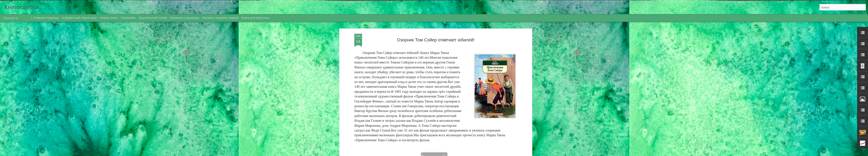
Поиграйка (128, 18)
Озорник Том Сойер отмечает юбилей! (436, 40)
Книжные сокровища (184, 18)
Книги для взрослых (256, 18)
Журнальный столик (153, 18)
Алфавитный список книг (80, 18)
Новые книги (109, 18)
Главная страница (46, 18)
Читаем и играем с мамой (220, 18)
